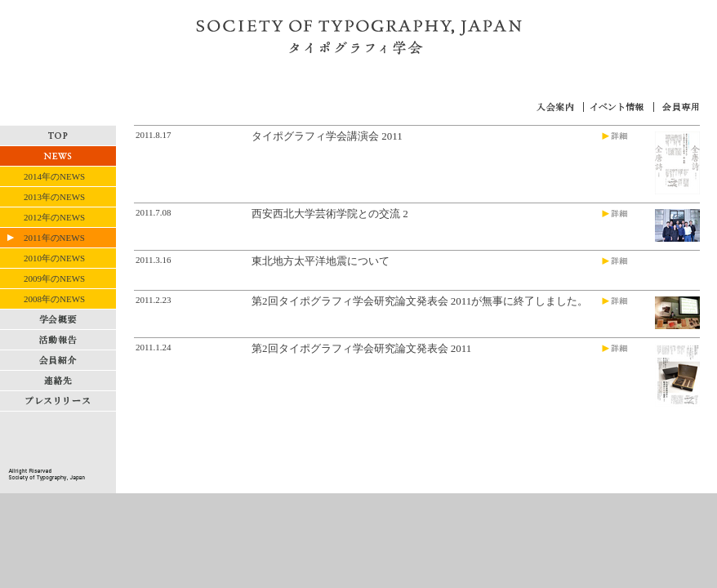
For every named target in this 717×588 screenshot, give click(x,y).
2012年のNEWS (54, 217)
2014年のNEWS (54, 176)
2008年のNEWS (54, 299)
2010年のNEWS (54, 258)
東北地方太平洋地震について (321, 261)
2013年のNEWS (54, 197)
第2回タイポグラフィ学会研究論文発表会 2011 (361, 348)
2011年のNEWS (54, 238)
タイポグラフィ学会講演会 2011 (327, 136)
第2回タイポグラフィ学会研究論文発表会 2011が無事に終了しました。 (420, 301)
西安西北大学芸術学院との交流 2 (330, 214)
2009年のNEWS (54, 278)
